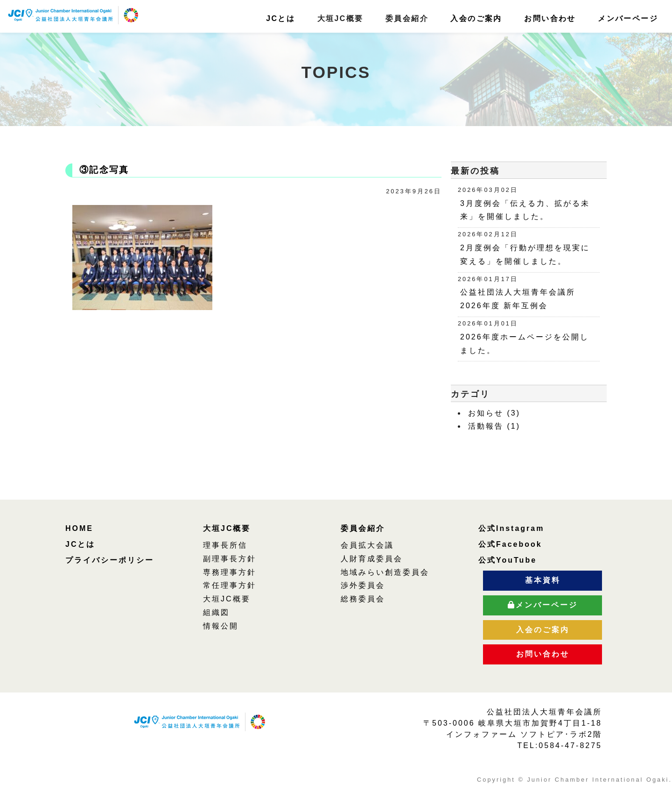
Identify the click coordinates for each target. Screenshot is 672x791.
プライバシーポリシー (110, 560)
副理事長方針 (230, 559)
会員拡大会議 (367, 545)
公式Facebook (510, 544)
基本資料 (543, 580)
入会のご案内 (476, 18)
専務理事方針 (230, 572)
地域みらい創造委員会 (385, 572)
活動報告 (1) (494, 426)
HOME (79, 528)
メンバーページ (628, 18)
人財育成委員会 (372, 559)
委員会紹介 (363, 528)
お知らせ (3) (494, 413)
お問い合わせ (550, 18)
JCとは (280, 18)
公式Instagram (511, 528)
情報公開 (221, 626)
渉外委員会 (363, 585)
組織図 (216, 612)
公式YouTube (507, 560)
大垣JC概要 (227, 528)
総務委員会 (363, 599)
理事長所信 (225, 545)
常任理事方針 (230, 585)
